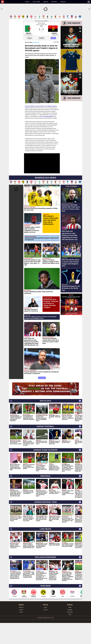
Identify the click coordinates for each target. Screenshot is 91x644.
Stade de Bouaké (41, 44)
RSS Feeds (70, 633)
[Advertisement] (46, 25)
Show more (42, 399)
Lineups (29, 59)
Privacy (46, 631)
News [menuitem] (27, 2)
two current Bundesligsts (47, 137)
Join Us (21, 633)
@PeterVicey (36, 64)
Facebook (70, 631)
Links (70, 635)
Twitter (70, 628)
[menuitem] (12, 2)
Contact (21, 631)
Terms (46, 628)
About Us (21, 628)
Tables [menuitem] (46, 2)
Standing (41, 59)
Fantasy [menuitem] (54, 2)
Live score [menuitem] (36, 2)
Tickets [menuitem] (63, 2)
